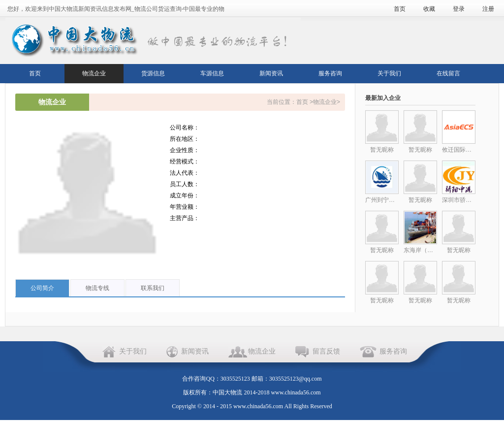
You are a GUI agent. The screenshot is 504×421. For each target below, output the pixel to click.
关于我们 (389, 73)
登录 (459, 9)
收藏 (429, 9)
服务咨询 (330, 73)
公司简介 (42, 288)
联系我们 (153, 288)
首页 (400, 9)
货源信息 (153, 73)
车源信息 (212, 73)
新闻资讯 (271, 73)
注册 (488, 9)
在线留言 (448, 73)
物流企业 (94, 73)
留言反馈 (326, 351)
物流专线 (97, 288)
